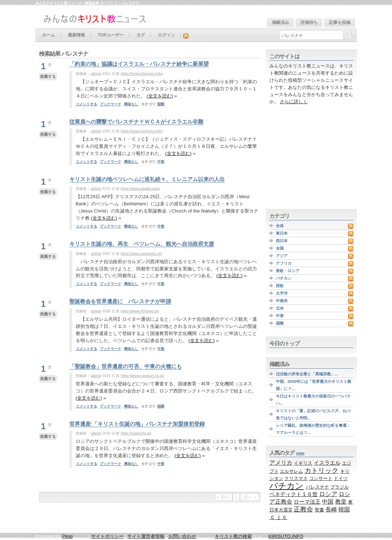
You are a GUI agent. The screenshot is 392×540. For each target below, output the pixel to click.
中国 (328, 501)
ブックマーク (110, 104)
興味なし (131, 104)
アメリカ (281, 462)
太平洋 (282, 293)
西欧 (280, 286)
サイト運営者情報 (146, 536)
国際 (161, 104)
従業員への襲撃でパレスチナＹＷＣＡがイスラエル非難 (136, 122)
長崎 (331, 509)
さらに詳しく (294, 102)
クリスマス (296, 478)
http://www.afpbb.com (140, 189)
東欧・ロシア (288, 271)
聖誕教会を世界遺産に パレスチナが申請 (120, 301)
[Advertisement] (311, 157)
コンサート (321, 478)
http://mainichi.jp (136, 433)
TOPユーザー (111, 35)
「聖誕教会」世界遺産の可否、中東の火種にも (126, 366)
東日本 (282, 233)
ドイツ (341, 478)
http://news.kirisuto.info (142, 74)
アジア (282, 256)
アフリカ (284, 263)
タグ (141, 35)
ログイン (167, 35)
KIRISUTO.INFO (286, 536)
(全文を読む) (160, 96)
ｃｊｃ (279, 517)
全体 (280, 226)
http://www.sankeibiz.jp (141, 254)
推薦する (48, 76)
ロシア (328, 494)
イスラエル (327, 463)
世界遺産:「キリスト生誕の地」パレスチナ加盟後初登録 (137, 424)
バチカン (284, 278)
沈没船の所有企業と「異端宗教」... (307, 374)
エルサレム (291, 471)
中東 (161, 162)
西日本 (282, 241)
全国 (280, 248)
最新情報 (76, 35)
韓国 (344, 509)
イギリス (303, 463)
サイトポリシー (107, 536)
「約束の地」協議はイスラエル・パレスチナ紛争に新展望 (139, 64)
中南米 (282, 301)
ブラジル (339, 487)
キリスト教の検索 (233, 536)
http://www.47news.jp (140, 311)
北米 (280, 308)
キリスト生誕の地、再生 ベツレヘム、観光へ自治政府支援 (142, 244)
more (300, 453)
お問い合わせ (182, 536)
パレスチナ (317, 487)
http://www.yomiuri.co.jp (142, 376)
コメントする (86, 104)
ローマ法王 (307, 502)
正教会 (303, 509)
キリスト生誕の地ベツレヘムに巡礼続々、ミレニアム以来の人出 (147, 179)
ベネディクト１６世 (294, 494)
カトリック (321, 470)
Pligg (68, 536)
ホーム (49, 35)
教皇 (341, 501)
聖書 (319, 510)
